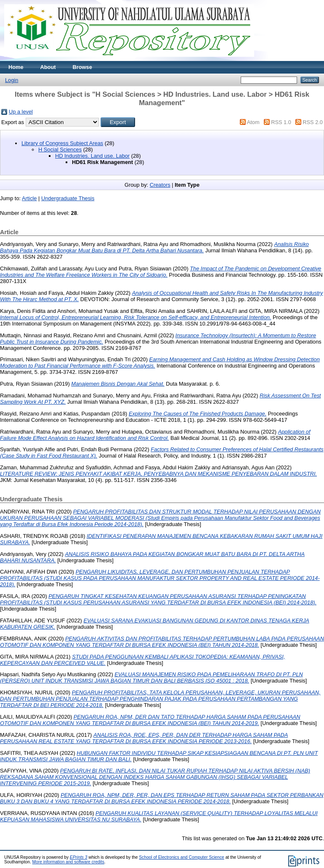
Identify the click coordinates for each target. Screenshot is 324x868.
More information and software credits (68, 862)
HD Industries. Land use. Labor (92, 156)
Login (12, 80)
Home (16, 67)
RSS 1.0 (281, 122)
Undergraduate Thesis (68, 198)
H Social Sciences (60, 150)
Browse (82, 67)
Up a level (21, 112)
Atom (253, 122)
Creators (160, 185)
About (48, 67)
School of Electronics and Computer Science (182, 857)
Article (29, 198)
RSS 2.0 (313, 122)
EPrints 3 (79, 857)
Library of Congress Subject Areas (62, 143)
